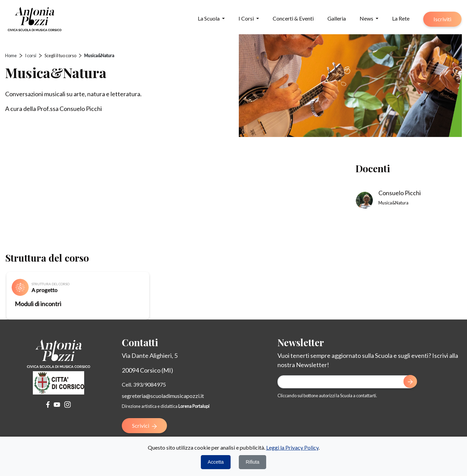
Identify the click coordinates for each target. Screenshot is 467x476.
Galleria (337, 18)
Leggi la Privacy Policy (292, 447)
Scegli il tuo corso (60, 55)
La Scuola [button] (209, 18)
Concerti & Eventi (293, 18)
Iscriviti (442, 19)
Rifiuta (252, 462)
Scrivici (144, 425)
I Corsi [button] (247, 18)
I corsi (31, 55)
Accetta (216, 462)
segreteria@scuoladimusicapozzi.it (163, 396)
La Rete (401, 18)
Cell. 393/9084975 (144, 384)
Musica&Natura (99, 55)
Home (11, 55)
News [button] (367, 18)
